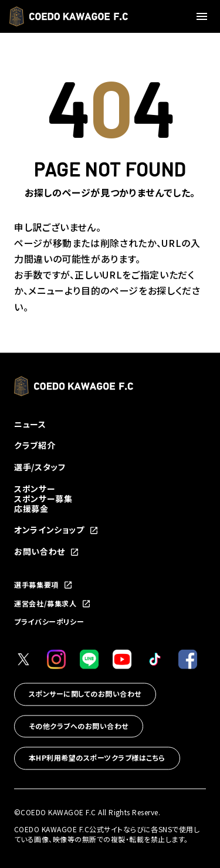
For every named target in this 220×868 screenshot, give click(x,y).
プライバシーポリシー (49, 622)
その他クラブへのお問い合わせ (79, 726)
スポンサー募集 (43, 499)
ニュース (30, 424)
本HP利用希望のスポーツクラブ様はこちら (97, 758)
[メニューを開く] (204, 16)
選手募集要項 (43, 585)
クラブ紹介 (35, 446)
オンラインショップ (56, 530)
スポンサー (35, 489)
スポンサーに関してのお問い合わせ (85, 694)
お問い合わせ (47, 552)
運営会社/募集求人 (53, 604)
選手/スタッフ (40, 467)
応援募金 (31, 508)
